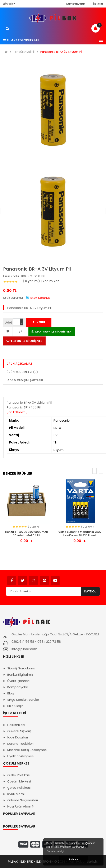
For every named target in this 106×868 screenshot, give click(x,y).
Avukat (66, 579)
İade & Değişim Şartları (25, 380)
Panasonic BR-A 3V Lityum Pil (61, 52)
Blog (11, 693)
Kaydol (90, 591)
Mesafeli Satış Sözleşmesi (27, 750)
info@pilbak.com (24, 649)
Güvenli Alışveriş (19, 731)
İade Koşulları (18, 737)
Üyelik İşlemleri (18, 681)
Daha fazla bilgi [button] (55, 851)
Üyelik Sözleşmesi (21, 756)
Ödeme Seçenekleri (23, 800)
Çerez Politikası (19, 788)
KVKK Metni (16, 794)
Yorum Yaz (51, 281)
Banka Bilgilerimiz (20, 675)
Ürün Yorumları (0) (22, 372)
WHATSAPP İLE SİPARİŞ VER (52, 332)
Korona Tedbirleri (20, 744)
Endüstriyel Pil (25, 52)
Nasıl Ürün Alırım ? (20, 806)
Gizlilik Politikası (19, 775)
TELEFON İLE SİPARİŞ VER (24, 341)
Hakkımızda (16, 725)
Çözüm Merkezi (19, 781)
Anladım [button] (73, 859)
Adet (9, 323)
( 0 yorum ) (31, 281)
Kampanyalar (18, 687)
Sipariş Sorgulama (21, 668)
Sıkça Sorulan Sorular (23, 700)
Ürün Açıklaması (20, 364)
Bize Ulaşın (15, 706)
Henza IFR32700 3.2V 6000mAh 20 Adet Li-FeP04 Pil (27, 534)
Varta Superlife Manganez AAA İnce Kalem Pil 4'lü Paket (80, 534)
